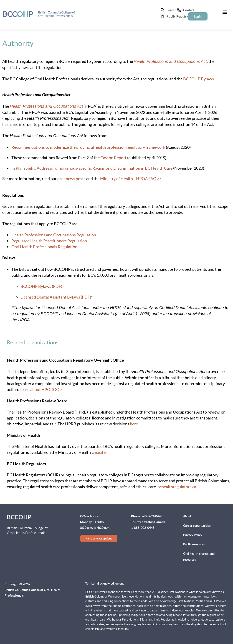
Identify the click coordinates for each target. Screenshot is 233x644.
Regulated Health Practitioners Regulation (49, 241)
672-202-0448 (152, 516)
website (99, 452)
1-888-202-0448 (143, 528)
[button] (225, 12)
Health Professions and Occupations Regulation (54, 235)
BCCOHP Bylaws (199, 79)
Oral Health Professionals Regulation (44, 247)
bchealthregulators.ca (177, 487)
